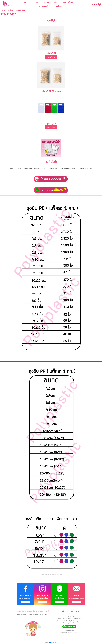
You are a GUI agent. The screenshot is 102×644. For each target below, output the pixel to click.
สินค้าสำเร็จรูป (11, 10)
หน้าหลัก (3, 10)
